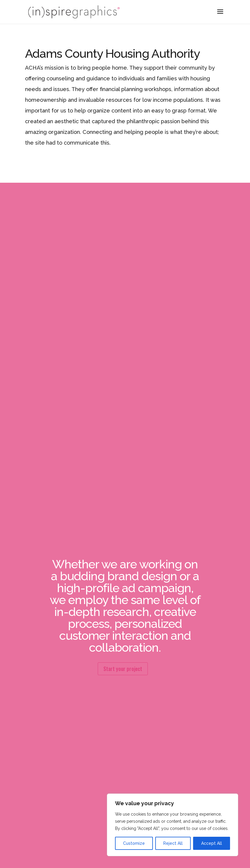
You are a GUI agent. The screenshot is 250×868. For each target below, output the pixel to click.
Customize (134, 843)
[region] (173, 825)
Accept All (212, 843)
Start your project (123, 669)
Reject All (173, 843)
